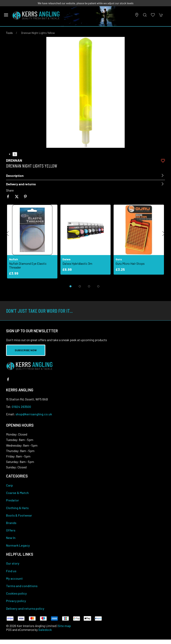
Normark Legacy (18, 545)
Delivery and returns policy (25, 608)
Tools (9, 33)
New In (11, 538)
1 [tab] (15, 154)
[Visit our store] (137, 15)
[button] (6, 15)
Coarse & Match (17, 493)
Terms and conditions (22, 586)
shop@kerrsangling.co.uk (34, 414)
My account (14, 578)
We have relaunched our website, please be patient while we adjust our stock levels (86, 3)
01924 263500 (21, 407)
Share (10, 190)
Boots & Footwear (19, 515)
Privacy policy (16, 601)
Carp (9, 485)
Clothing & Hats (17, 508)
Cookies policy (16, 593)
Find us (11, 571)
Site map (64, 626)
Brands (11, 523)
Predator (12, 500)
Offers (11, 530)
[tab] (70, 286)
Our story (13, 563)
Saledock (45, 630)
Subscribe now (26, 350)
